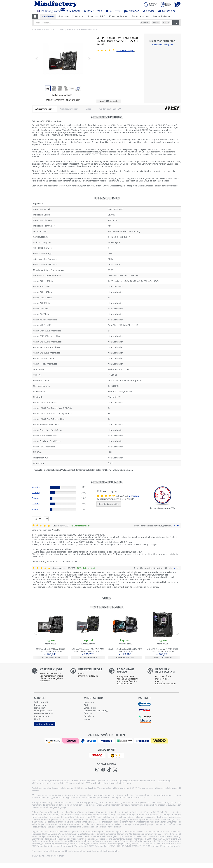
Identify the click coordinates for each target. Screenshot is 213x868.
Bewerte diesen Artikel (109, 504)
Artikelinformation (44, 109)
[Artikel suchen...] (103, 23)
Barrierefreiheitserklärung (96, 711)
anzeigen (134, 496)
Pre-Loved (113, 11)
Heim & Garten (162, 16)
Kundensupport (42, 716)
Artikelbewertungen (69, 109)
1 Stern (35, 509)
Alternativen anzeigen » (162, 45)
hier (118, 851)
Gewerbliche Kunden (44, 713)
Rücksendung (41, 705)
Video (89, 109)
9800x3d (145, 23)
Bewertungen (125, 50)
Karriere (88, 719)
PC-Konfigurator (50, 11)
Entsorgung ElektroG (44, 711)
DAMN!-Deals (93, 11)
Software (78, 16)
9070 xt (156, 23)
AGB (86, 705)
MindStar (73, 11)
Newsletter (39, 719)
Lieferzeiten (40, 708)
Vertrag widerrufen (45, 724)
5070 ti (166, 23)
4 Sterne (36, 492)
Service (149, 11)
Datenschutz (90, 708)
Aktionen (132, 11)
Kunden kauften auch (109, 109)
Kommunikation (119, 16)
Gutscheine (167, 11)
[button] (35, 16)
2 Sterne (36, 504)
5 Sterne (36, 487)
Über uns (88, 713)
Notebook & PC (96, 16)
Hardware (48, 16)
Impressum (89, 702)
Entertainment (141, 16)
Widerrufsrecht (41, 702)
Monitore (63, 16)
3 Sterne (36, 498)
